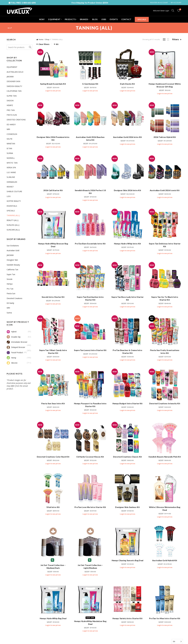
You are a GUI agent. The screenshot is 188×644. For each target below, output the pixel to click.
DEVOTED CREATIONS (16, 120)
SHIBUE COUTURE (14, 191)
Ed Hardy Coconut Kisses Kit (90, 457)
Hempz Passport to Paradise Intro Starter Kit (90, 405)
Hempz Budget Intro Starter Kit (128, 403)
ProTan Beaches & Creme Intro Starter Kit (127, 352)
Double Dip (14, 337)
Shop (47, 39)
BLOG (95, 19)
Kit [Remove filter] (57, 44)
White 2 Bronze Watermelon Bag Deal (165, 509)
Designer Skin (12, 260)
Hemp (11, 358)
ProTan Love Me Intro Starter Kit (90, 507)
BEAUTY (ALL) (13, 220)
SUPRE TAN (12, 96)
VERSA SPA (11, 167)
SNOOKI (10, 101)
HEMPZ (10, 105)
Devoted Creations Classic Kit (128, 457)
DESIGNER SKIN (13, 81)
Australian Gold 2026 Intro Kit (128, 137)
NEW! (42, 19)
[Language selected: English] (177, 642)
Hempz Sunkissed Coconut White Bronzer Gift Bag (165, 85)
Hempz (10, 284)
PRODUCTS (70, 19)
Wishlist (180, 10)
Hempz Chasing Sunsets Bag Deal (128, 560)
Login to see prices (53, 91)
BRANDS (84, 19)
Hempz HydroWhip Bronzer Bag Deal (53, 245)
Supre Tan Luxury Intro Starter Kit (90, 350)
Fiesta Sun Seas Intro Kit (53, 403)
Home (41, 39)
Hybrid (12, 332)
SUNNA (10, 153)
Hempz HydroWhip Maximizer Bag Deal (90, 623)
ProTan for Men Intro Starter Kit (165, 618)
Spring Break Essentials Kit (53, 84)
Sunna (9, 313)
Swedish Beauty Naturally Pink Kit (165, 457)
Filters (175, 39)
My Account (176, 3)
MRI (8, 129)
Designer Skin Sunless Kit (127, 507)
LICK (9, 196)
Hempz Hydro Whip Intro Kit (128, 244)
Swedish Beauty (13, 265)
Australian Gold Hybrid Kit (165, 560)
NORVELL (11, 158)
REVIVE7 (10, 187)
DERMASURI (12, 182)
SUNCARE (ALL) (13, 230)
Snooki (9, 279)
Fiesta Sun (11, 293)
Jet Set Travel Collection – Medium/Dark (53, 567)
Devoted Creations (14, 298)
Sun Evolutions (13, 246)
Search (30, 47)
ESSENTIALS (12, 206)
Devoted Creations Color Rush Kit (53, 457)
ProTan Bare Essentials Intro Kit (90, 244)
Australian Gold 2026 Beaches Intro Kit (90, 139)
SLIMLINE (11, 177)
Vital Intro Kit (53, 507)
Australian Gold (13, 250)
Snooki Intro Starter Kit (53, 297)
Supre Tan (11, 274)
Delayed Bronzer (16, 347)
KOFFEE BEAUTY (14, 201)
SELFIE (9, 139)
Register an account (159, 3)
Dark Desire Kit (127, 84)
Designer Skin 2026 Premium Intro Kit (53, 139)
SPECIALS (142, 19)
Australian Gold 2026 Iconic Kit (165, 190)
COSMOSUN (12, 134)
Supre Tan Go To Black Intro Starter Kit (165, 298)
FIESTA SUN (12, 115)
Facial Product (15, 353)
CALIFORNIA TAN (14, 91)
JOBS (104, 19)
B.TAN (9, 148)
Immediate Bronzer (17, 342)
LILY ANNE (11, 172)
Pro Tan (10, 289)
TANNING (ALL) (13, 215)
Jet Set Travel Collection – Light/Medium (90, 567)
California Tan (12, 270)
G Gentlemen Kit (90, 84)
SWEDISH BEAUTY (14, 86)
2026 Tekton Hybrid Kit (165, 137)
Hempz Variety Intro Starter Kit (127, 618)
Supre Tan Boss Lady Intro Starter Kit (128, 298)
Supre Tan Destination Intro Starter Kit (90, 298)
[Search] (173, 10)
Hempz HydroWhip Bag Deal (53, 618)
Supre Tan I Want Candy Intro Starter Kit (53, 352)
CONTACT (126, 19)
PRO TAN (11, 110)
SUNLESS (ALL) (13, 225)
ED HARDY (11, 124)
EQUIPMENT (54, 19)
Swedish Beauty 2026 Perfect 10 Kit (90, 192)
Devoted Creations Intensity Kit (165, 403)
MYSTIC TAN (12, 163)
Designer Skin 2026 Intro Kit (127, 190)
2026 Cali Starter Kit (53, 190)
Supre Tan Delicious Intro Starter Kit (165, 245)
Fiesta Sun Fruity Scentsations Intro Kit (165, 352)
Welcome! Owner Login (161, 11)
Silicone (12, 363)
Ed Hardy (10, 303)
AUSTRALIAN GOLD (15, 72)
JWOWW (10, 77)
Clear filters (44, 44)
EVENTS (114, 19)
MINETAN (11, 144)
